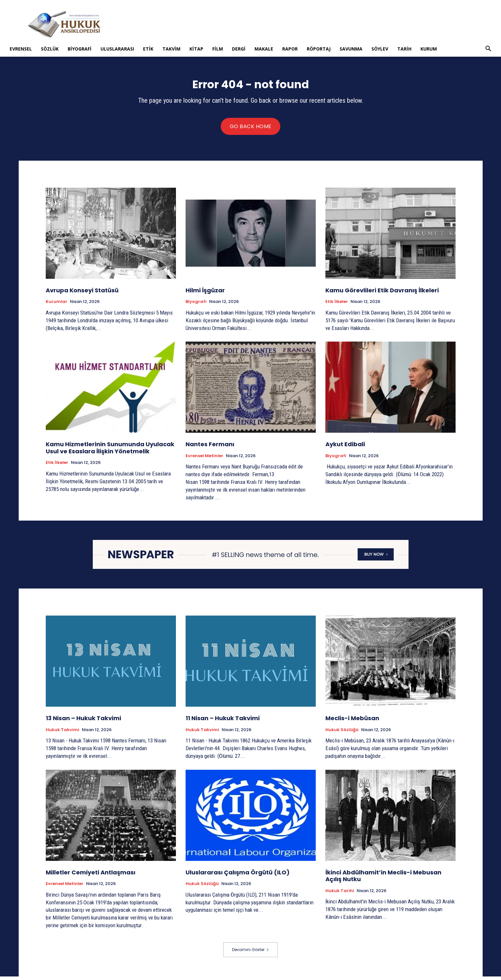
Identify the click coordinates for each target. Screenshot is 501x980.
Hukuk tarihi (340, 894)
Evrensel (21, 49)
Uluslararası (117, 49)
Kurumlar (57, 306)
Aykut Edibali (345, 448)
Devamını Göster (250, 953)
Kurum (429, 49)
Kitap (196, 49)
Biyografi (80, 49)
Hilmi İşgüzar (205, 294)
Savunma (351, 49)
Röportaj (319, 49)
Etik (148, 49)
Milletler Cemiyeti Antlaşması (91, 876)
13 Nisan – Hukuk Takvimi (83, 722)
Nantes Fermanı (210, 448)
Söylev (380, 49)
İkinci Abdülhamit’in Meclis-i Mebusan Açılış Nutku (383, 879)
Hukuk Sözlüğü (342, 733)
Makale (264, 49)
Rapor (290, 49)
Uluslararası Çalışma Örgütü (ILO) (238, 876)
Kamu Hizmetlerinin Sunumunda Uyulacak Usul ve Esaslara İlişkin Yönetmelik (110, 451)
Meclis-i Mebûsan (352, 722)
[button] (488, 49)
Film (218, 49)
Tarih (404, 49)
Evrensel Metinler (204, 459)
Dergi (239, 49)
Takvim (171, 49)
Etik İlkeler (337, 306)
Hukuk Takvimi (63, 733)
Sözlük (50, 49)
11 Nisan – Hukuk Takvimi (223, 722)
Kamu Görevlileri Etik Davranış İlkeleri (382, 294)
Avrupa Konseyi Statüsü (82, 294)
